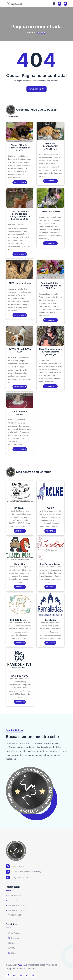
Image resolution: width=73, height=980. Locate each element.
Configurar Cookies (15, 915)
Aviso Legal (12, 901)
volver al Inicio (37, 89)
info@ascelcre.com (17, 877)
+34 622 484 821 (16, 866)
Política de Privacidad (16, 906)
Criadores (12, 938)
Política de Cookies (15, 911)
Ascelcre (21, 965)
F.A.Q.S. (10, 948)
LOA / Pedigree (14, 933)
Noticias (11, 943)
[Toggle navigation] (54, 4)
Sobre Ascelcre (14, 896)
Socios (11, 953)
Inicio (30, 33)
